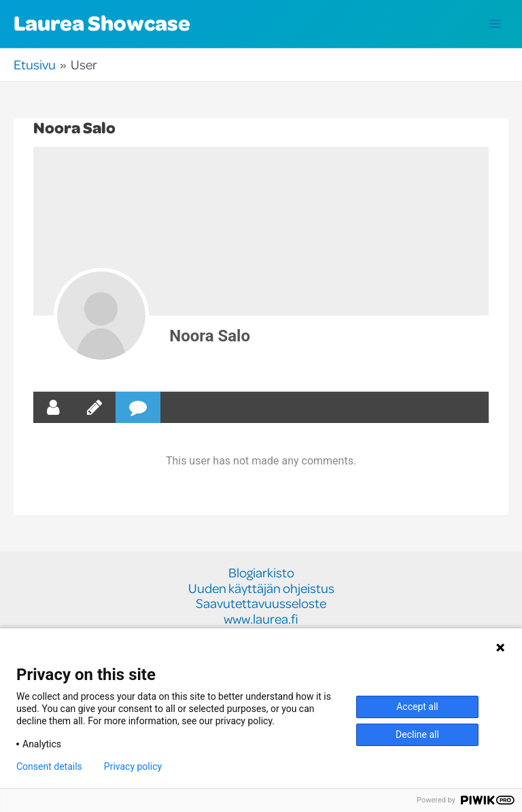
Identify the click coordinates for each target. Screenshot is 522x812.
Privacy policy (133, 766)
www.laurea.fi (261, 619)
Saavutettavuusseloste (261, 604)
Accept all (417, 707)
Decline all (417, 734)
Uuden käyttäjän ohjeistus (261, 589)
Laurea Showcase (102, 22)
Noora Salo (210, 336)
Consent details (49, 766)
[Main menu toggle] (495, 24)
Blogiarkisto (261, 573)
